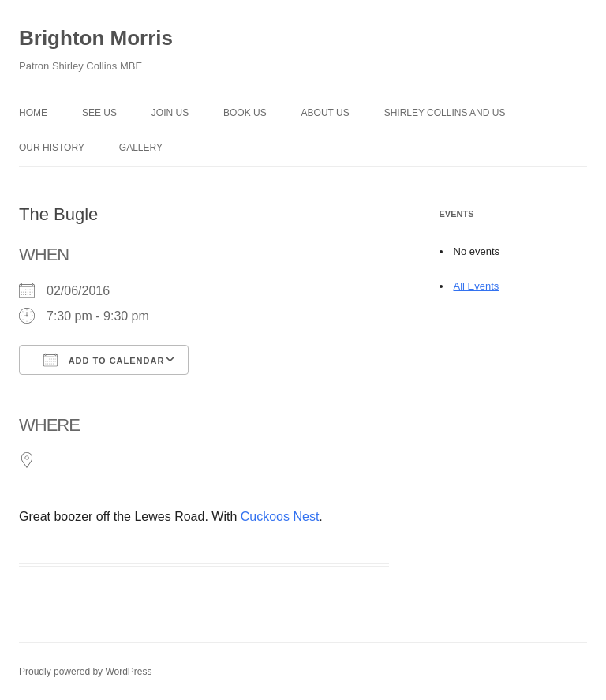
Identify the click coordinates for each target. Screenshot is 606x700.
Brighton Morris (96, 38)
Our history (52, 148)
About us (325, 113)
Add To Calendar (104, 360)
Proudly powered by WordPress (86, 672)
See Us (99, 113)
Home (33, 113)
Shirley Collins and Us (445, 113)
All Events (477, 286)
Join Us (170, 113)
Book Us (245, 113)
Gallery (141, 148)
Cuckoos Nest (280, 517)
